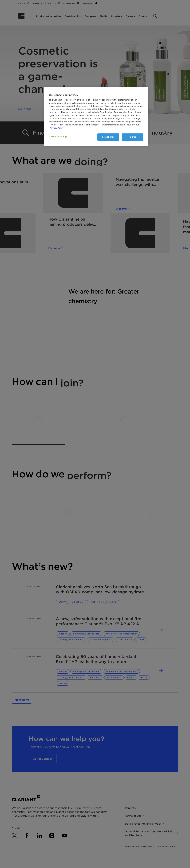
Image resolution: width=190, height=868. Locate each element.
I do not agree (108, 137)
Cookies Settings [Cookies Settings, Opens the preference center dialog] (58, 137)
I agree (133, 137)
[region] (96, 116)
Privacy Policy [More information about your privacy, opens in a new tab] (57, 128)
